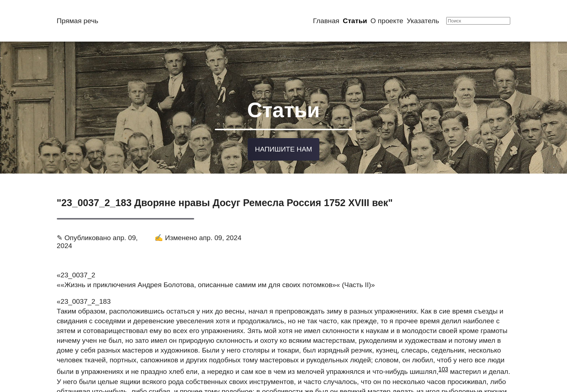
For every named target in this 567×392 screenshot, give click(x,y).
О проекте (387, 21)
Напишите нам (283, 146)
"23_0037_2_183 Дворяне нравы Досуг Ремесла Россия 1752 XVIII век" (225, 199)
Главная (326, 21)
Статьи (355, 21)
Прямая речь (78, 21)
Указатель (423, 21)
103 (444, 366)
